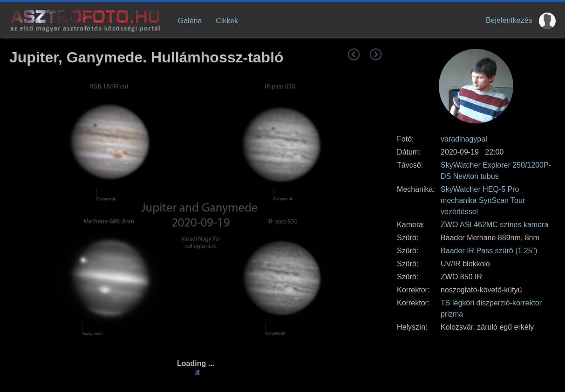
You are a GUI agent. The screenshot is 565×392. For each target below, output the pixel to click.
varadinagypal (464, 139)
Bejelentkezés (509, 20)
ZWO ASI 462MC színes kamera (494, 225)
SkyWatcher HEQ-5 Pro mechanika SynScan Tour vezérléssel (483, 200)
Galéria (190, 21)
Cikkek (227, 21)
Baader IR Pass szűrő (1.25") (489, 251)
